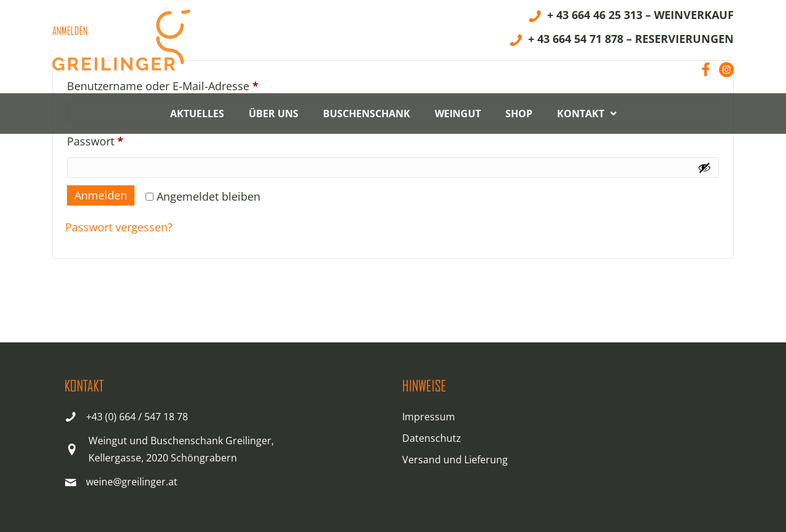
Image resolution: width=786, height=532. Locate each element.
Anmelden (101, 195)
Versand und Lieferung (455, 460)
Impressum (429, 417)
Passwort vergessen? (119, 227)
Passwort (125, 139)
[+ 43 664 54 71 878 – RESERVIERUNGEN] (621, 41)
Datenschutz (432, 438)
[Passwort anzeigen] (704, 168)
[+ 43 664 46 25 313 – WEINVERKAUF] (631, 17)
